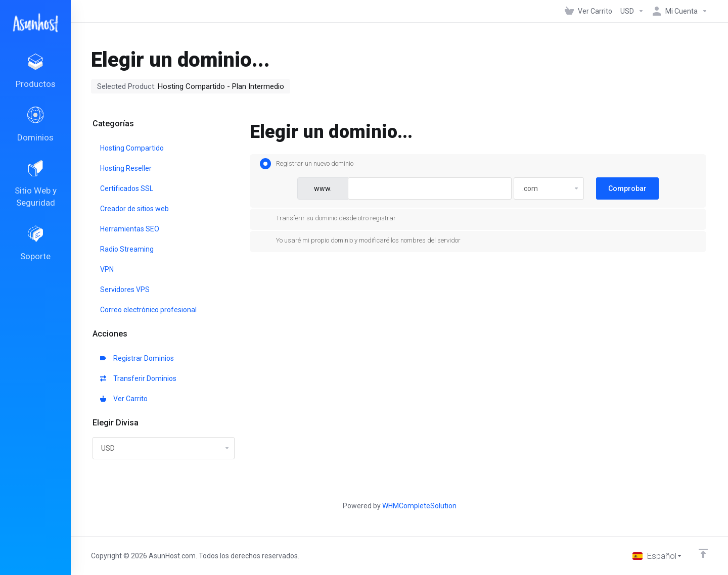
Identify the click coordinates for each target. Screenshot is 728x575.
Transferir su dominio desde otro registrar (328, 218)
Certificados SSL (127, 188)
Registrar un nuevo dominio (307, 164)
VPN (107, 269)
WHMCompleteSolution (419, 506)
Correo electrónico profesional (148, 310)
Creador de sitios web (134, 209)
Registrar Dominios (137, 358)
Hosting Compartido (132, 148)
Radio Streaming (127, 249)
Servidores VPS (125, 290)
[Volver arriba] (703, 553)
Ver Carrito (124, 399)
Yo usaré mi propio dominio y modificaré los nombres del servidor (360, 241)
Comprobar (627, 188)
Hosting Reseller (126, 168)
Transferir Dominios (138, 378)
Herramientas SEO (130, 229)
